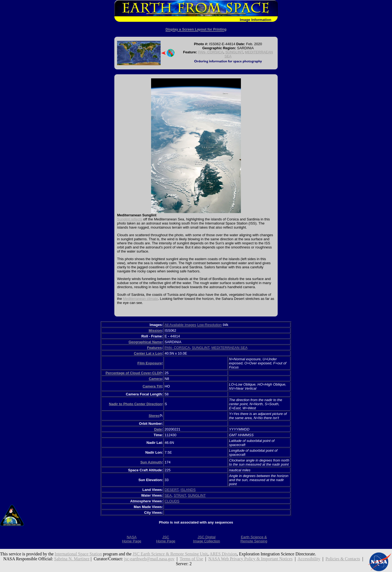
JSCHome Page (166, 539)
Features (154, 348)
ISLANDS (188, 490)
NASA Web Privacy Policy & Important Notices (250, 559)
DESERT (172, 490)
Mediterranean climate (141, 299)
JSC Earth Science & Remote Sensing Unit (170, 554)
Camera (155, 379)
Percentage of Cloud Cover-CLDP (134, 373)
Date (158, 429)
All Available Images (180, 325)
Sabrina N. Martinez (72, 559)
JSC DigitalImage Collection (206, 539)
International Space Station (78, 554)
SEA (168, 495)
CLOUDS (172, 501)
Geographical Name (145, 342)
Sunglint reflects (130, 219)
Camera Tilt (152, 386)
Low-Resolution (209, 325)
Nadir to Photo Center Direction (135, 404)
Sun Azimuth (151, 462)
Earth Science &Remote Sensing (254, 539)
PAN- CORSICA (211, 52)
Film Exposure (150, 363)
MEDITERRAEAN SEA (229, 348)
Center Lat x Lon (148, 353)
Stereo (154, 416)
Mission (155, 330)
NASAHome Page (131, 539)
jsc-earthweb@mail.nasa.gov (149, 559)
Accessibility (309, 559)
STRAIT (180, 495)
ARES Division (223, 554)
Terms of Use (191, 559)
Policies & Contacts (343, 559)
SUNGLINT (234, 52)
